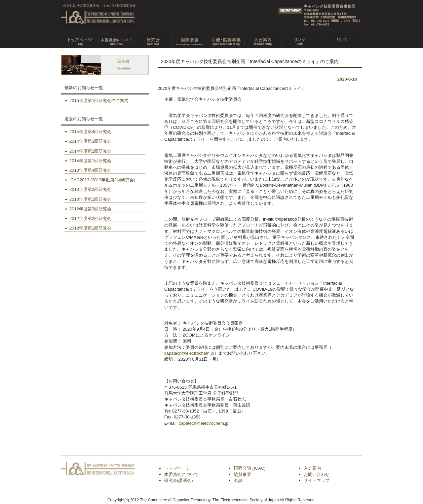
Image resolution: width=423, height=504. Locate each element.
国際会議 (190, 39)
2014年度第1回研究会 (90, 161)
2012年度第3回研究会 (90, 209)
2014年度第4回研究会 (90, 132)
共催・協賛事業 (226, 39)
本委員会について (116, 39)
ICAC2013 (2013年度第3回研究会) (102, 180)
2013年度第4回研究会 (90, 170)
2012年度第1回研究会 (90, 228)
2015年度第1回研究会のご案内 (99, 101)
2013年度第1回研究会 (90, 199)
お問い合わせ (317, 474)
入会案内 (263, 39)
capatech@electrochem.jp (189, 353)
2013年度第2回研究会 (90, 189)
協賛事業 (243, 474)
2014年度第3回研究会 (90, 141)
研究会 (153, 39)
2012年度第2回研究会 (90, 218)
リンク (300, 39)
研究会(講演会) (179, 480)
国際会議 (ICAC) (250, 468)
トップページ (79, 39)
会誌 (238, 480)
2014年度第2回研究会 (90, 151)
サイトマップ (317, 480)
